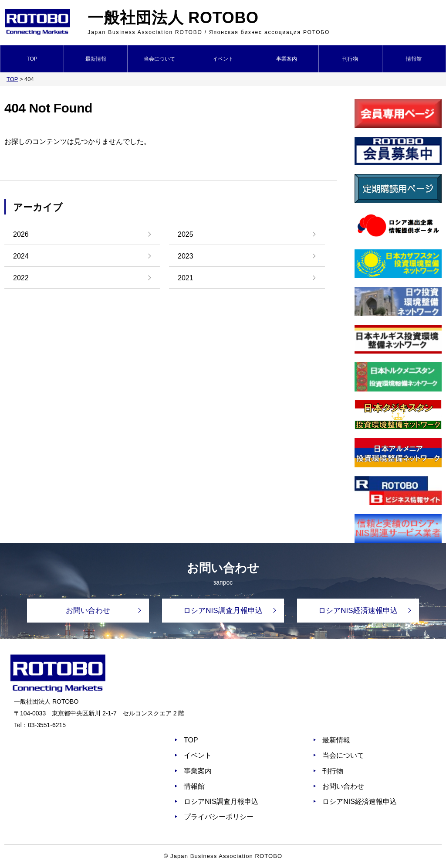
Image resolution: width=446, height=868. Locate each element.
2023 (186, 256)
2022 (21, 278)
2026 (21, 234)
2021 (186, 278)
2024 (21, 256)
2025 (186, 234)
